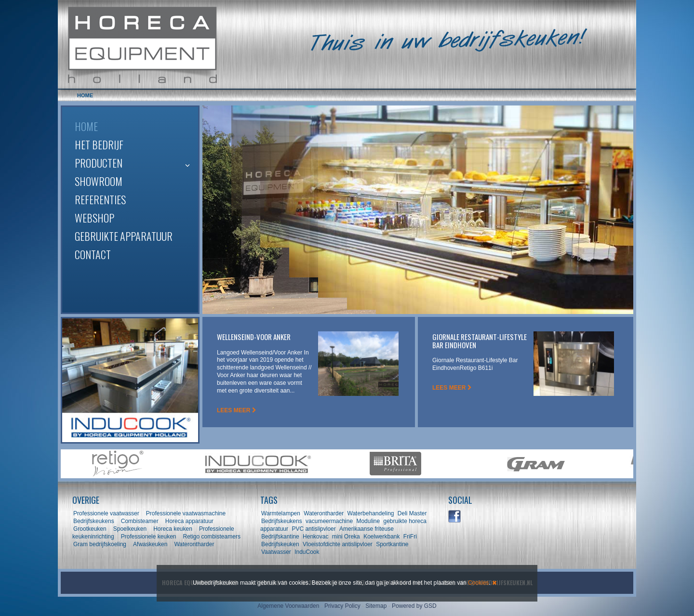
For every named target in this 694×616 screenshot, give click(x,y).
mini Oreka (346, 537)
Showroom (99, 181)
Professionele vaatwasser (106, 513)
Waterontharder (194, 544)
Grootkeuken (90, 529)
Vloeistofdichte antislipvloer (338, 544)
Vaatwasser (276, 552)
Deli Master (412, 513)
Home (86, 126)
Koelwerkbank (381, 537)
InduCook (307, 552)
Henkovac (315, 537)
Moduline (368, 521)
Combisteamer (140, 521)
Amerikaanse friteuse (367, 529)
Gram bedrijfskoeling (100, 544)
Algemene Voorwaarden (288, 606)
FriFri (410, 537)
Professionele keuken (149, 537)
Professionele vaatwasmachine (186, 513)
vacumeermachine (329, 521)
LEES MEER (236, 410)
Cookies (478, 583)
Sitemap (376, 606)
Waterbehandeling (371, 513)
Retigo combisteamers (212, 537)
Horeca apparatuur (189, 521)
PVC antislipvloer (314, 529)
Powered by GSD (414, 606)
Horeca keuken (173, 529)
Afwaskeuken (150, 544)
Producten (99, 163)
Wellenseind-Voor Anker (254, 337)
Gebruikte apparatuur (124, 236)
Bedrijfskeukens (94, 521)
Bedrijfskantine (280, 537)
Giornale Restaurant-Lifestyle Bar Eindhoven (480, 341)
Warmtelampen (281, 513)
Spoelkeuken (130, 529)
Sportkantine (392, 544)
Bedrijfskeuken (280, 544)
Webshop (94, 218)
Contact (93, 254)
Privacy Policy (342, 606)
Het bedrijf (99, 144)
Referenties (100, 199)
